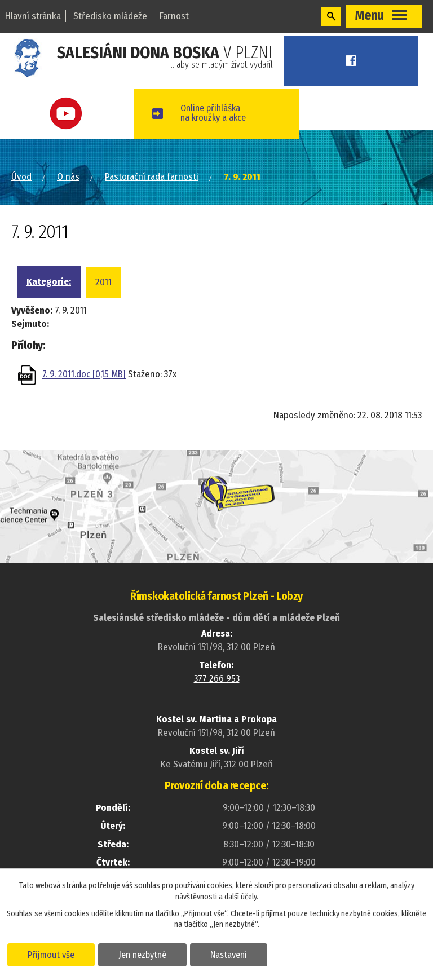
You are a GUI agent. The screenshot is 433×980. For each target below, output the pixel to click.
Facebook (357, 61)
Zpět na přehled (77, 420)
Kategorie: (49, 282)
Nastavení (233, 954)
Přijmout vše (52, 954)
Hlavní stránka (33, 16)
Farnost (174, 16)
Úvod (21, 177)
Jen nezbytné (145, 954)
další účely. (241, 896)
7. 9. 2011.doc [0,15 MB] (84, 375)
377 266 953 (217, 679)
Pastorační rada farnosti (152, 177)
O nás (68, 177)
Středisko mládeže (110, 16)
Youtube (72, 114)
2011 (103, 282)
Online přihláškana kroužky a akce (227, 113)
